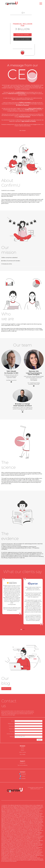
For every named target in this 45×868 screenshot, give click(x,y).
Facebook (23, 774)
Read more (6, 689)
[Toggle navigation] (41, 3)
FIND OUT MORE (22, 35)
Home (23, 748)
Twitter (23, 776)
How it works (22, 752)
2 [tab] (24, 630)
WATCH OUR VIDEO (22, 39)
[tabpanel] (12, 597)
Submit (40, 740)
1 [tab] (21, 630)
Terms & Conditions (22, 765)
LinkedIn (22, 778)
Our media (22, 754)
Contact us (22, 763)
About (22, 750)
